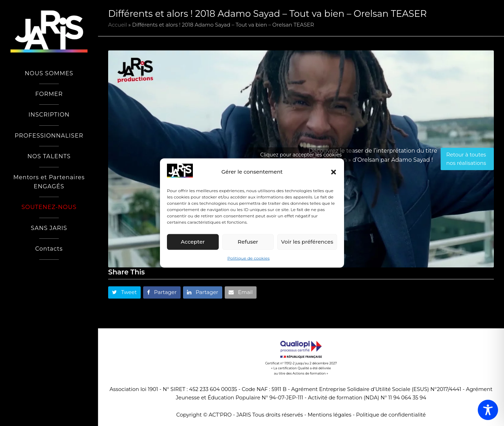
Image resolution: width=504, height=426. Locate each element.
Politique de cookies (249, 258)
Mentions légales (330, 415)
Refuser (248, 242)
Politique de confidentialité (391, 415)
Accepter (193, 242)
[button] (334, 172)
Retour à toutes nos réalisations (466, 159)
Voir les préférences (307, 242)
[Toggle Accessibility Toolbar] (488, 410)
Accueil (118, 25)
